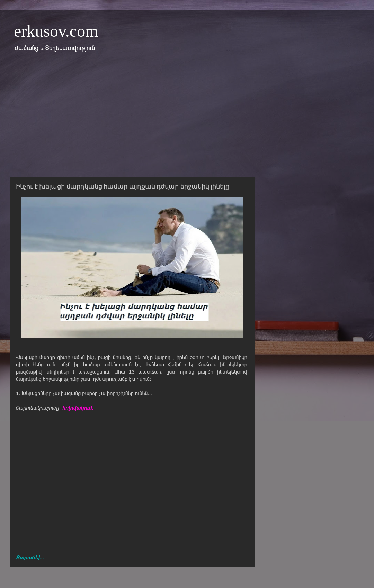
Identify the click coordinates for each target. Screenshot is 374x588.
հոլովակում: (78, 408)
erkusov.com (56, 31)
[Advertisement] (187, 119)
